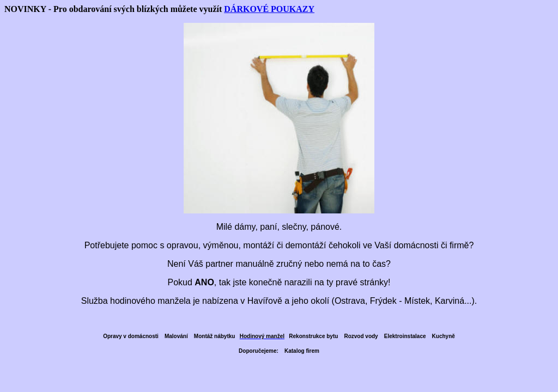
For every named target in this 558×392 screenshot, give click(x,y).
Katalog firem (302, 351)
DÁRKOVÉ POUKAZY (269, 9)
